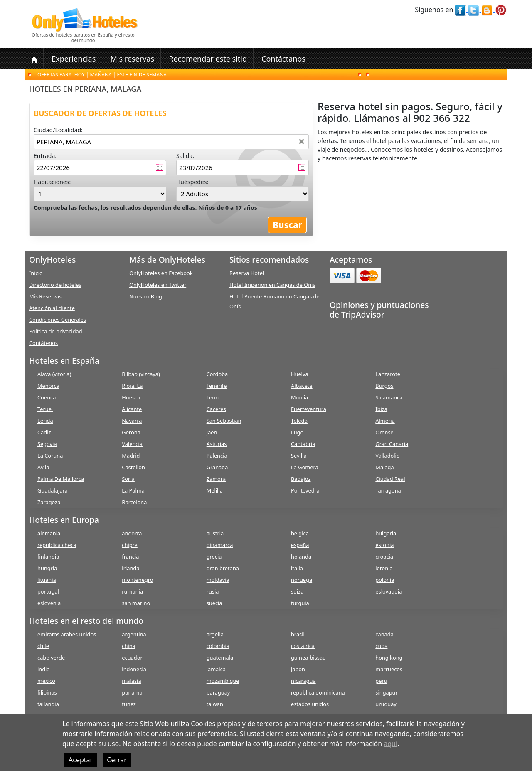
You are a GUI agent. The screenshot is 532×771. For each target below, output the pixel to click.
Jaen (212, 432)
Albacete (302, 386)
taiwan (215, 704)
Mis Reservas (45, 296)
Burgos (384, 386)
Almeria (385, 421)
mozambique (223, 681)
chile (43, 646)
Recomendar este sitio (208, 59)
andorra (132, 533)
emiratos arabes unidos (67, 634)
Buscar (287, 225)
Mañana (101, 75)
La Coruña (50, 456)
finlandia (48, 557)
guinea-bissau (308, 658)
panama (132, 692)
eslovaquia (389, 591)
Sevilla (299, 456)
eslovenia (49, 603)
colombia (218, 646)
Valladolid (387, 456)
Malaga (384, 467)
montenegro (137, 580)
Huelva (300, 374)
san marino (136, 603)
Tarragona (388, 490)
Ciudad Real (390, 479)
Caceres (216, 409)
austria (215, 533)
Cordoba (217, 374)
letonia (384, 568)
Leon (213, 397)
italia (297, 568)
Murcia (299, 397)
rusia (213, 591)
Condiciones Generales (58, 320)
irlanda (131, 568)
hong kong (389, 658)
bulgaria (386, 533)
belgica (300, 533)
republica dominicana (318, 692)
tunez (129, 704)
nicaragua (303, 681)
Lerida (45, 421)
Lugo (297, 432)
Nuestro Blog (146, 296)
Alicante (132, 409)
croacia (384, 557)
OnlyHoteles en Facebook (161, 273)
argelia (215, 634)
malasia (131, 681)
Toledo (299, 421)
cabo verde (51, 658)
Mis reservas (132, 59)
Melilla (215, 490)
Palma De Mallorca (61, 479)
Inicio (36, 273)
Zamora (216, 479)
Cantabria (303, 444)
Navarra (132, 421)
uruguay (386, 704)
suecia (214, 603)
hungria (47, 568)
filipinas (47, 692)
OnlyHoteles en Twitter (158, 285)
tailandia (48, 704)
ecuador (132, 658)
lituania (47, 580)
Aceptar (81, 760)
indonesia (134, 669)
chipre (129, 545)
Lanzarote (388, 374)
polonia (385, 580)
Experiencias (74, 59)
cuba (381, 646)
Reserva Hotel (247, 273)
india (44, 669)
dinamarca (220, 545)
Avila (43, 467)
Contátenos (43, 343)
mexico (46, 681)
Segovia (47, 444)
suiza (297, 591)
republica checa (57, 545)
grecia (214, 557)
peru (381, 681)
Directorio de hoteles (55, 285)
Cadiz (44, 432)
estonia (384, 545)
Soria (128, 479)
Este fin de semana (142, 75)
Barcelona (134, 502)
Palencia (217, 456)
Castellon (133, 467)
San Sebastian (224, 421)
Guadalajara (53, 490)
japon (298, 669)
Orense (384, 432)
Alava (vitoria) (54, 374)
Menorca (48, 386)
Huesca (131, 397)
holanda (301, 557)
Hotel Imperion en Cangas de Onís (272, 285)
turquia (300, 603)
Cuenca (47, 397)
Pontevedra (305, 490)
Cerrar (117, 760)
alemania (49, 533)
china (128, 646)
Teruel (45, 409)
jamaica (216, 669)
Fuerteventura (309, 409)
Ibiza (381, 409)
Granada (217, 467)
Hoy (80, 75)
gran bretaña (223, 568)
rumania (132, 591)
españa (300, 545)
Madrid (131, 456)
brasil (298, 634)
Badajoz (301, 479)
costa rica (303, 646)
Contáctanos (283, 59)
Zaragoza (49, 502)
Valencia (132, 444)
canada (384, 634)
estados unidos (310, 704)
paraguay (218, 692)
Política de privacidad (56, 331)
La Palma (133, 490)
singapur (386, 692)
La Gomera (305, 467)
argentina (134, 634)
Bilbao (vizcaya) (141, 374)
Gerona (131, 432)
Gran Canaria (392, 444)
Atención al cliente (52, 308)
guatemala (220, 658)
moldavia (218, 580)
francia (130, 557)
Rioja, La (132, 386)
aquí (390, 744)
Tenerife (217, 386)
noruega (302, 580)
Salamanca (389, 397)
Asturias (217, 444)
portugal (48, 591)
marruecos (389, 669)
